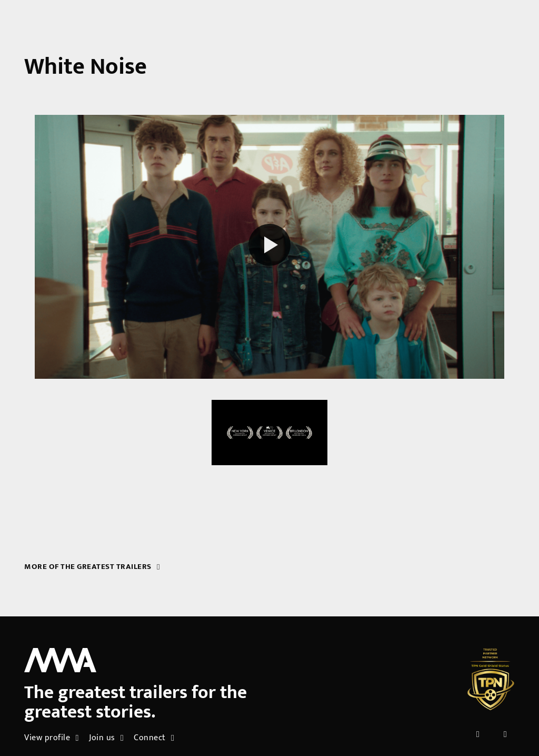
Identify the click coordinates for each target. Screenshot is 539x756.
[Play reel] (269, 247)
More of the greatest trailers (92, 567)
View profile (51, 738)
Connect (154, 738)
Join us (106, 738)
